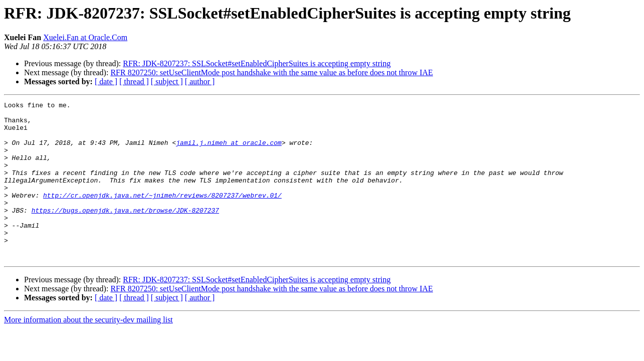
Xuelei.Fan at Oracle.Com (85, 37)
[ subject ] (167, 81)
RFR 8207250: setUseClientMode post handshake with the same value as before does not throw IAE (271, 72)
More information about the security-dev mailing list (88, 351)
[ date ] (106, 81)
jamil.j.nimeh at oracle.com (229, 151)
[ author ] (200, 81)
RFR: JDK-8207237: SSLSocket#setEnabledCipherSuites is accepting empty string (257, 63)
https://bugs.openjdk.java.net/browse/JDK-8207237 (125, 233)
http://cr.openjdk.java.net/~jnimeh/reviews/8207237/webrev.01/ (162, 215)
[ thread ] (134, 81)
